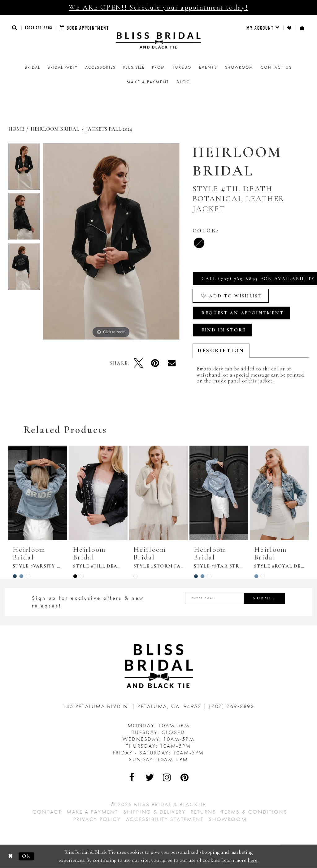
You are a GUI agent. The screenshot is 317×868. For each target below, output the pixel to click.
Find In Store (224, 330)
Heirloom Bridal (55, 129)
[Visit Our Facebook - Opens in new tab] (132, 777)
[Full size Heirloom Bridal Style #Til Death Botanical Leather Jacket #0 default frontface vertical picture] (111, 241)
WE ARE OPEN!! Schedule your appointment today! (158, 7)
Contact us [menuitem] (276, 67)
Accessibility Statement (165, 819)
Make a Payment (92, 812)
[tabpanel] (24, 168)
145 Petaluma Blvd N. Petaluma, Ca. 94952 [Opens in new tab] (133, 706)
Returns (203, 812)
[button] (15, 28)
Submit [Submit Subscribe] (264, 598)
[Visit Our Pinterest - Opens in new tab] (185, 777)
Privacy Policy (97, 819)
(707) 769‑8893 (39, 28)
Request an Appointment (243, 313)
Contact (47, 812)
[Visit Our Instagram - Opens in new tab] (167, 777)
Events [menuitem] (208, 67)
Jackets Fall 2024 (109, 129)
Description (221, 350)
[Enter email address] (235, 598)
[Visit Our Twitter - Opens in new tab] (150, 777)
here (253, 860)
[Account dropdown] (263, 28)
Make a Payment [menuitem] (148, 82)
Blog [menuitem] (183, 82)
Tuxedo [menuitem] (182, 67)
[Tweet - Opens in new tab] (138, 363)
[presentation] (38, 493)
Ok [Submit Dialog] (26, 856)
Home (16, 129)
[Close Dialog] (11, 856)
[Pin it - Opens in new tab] (155, 363)
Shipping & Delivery (154, 812)
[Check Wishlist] (290, 28)
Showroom (228, 819)
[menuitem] (263, 28)
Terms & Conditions (254, 812)
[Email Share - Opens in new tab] (172, 363)
